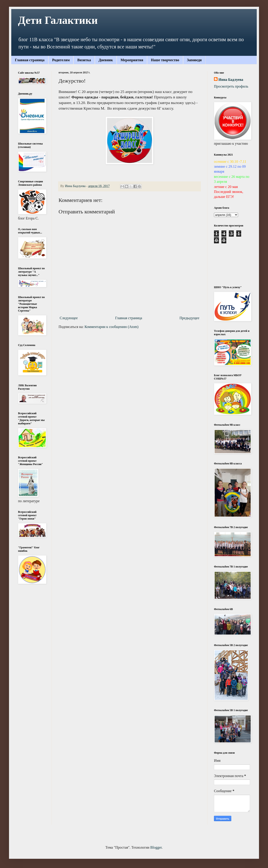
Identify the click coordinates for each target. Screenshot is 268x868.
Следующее (69, 318)
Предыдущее (189, 318)
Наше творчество (165, 60)
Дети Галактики (58, 20)
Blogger (156, 847)
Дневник (106, 60)
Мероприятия (132, 60)
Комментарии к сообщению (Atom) (111, 327)
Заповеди (194, 60)
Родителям (61, 60)
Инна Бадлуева (231, 80)
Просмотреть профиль (231, 86)
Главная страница (30, 60)
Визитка (84, 60)
